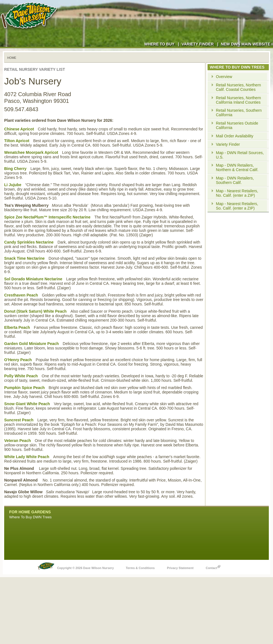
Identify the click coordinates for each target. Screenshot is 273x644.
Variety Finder (198, 44)
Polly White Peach (21, 376)
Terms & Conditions (140, 568)
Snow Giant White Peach (27, 404)
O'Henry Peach (18, 360)
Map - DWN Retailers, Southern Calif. (235, 180)
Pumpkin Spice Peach (25, 388)
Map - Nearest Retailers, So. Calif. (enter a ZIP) (237, 206)
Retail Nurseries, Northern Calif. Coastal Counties (238, 87)
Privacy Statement (180, 568)
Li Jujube (13, 185)
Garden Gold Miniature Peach (31, 344)
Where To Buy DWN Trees (30, 517)
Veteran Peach (18, 441)
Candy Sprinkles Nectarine (29, 242)
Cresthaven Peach (21, 295)
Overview (224, 77)
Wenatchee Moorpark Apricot (31, 152)
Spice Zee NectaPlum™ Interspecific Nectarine (47, 217)
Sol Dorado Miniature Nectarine (33, 279)
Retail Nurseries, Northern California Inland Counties (238, 100)
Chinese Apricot (19, 129)
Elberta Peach (17, 327)
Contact (213, 567)
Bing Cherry (15, 169)
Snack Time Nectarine (24, 258)
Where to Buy (159, 44)
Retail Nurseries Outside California (237, 125)
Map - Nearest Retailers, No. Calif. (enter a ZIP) (237, 193)
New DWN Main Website (247, 44)
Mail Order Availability (235, 136)
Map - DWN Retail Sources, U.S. (240, 155)
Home (12, 58)
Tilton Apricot (17, 141)
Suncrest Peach (19, 420)
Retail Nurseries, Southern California (239, 113)
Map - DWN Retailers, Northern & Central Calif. (237, 167)
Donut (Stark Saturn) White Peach (35, 311)
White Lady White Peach (27, 457)
